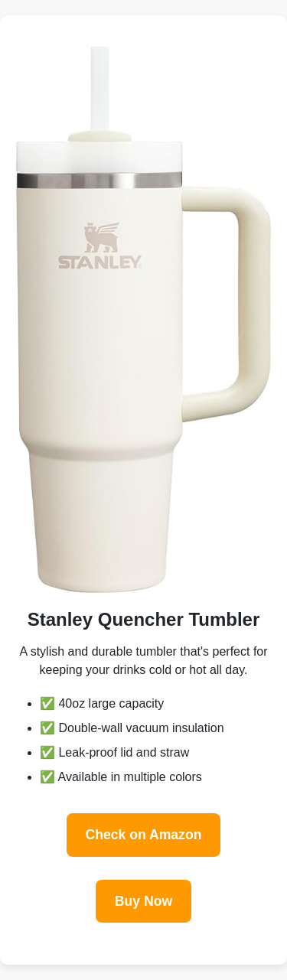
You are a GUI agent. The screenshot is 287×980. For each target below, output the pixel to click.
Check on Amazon (144, 835)
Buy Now (143, 901)
